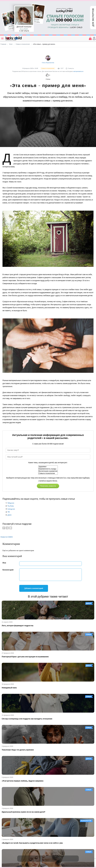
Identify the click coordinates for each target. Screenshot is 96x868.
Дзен (9, 515)
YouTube (11, 506)
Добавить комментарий (34, 588)
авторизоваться (78, 71)
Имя (4, 563)
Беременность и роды (48, 469)
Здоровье (48, 467)
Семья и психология (48, 473)
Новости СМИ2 (7, 537)
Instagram (11, 509)
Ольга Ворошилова (48, 63)
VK (9, 512)
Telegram (11, 503)
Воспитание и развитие (48, 471)
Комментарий (8, 570)
